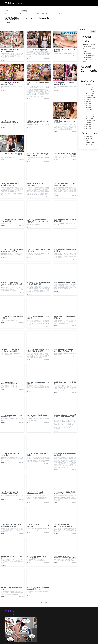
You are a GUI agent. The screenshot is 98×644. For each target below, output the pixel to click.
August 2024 (89, 123)
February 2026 (90, 88)
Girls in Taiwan (90, 136)
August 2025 (89, 100)
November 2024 (90, 117)
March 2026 (89, 86)
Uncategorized (90, 142)
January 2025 (89, 113)
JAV (87, 140)
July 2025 (88, 102)
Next (46, 602)
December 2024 (90, 115)
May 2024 (89, 128)
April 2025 (88, 107)
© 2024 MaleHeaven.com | (13, 637)
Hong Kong (89, 138)
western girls (89, 144)
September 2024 (90, 121)
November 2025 (90, 94)
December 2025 (90, 92)
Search (83, 30)
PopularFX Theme (27, 637)
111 (42, 602)
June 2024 (89, 127)
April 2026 (88, 84)
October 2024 (90, 119)
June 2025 (89, 103)
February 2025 (90, 111)
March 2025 (89, 109)
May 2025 (88, 105)
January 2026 (90, 90)
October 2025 (90, 96)
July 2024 (88, 125)
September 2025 (90, 98)
